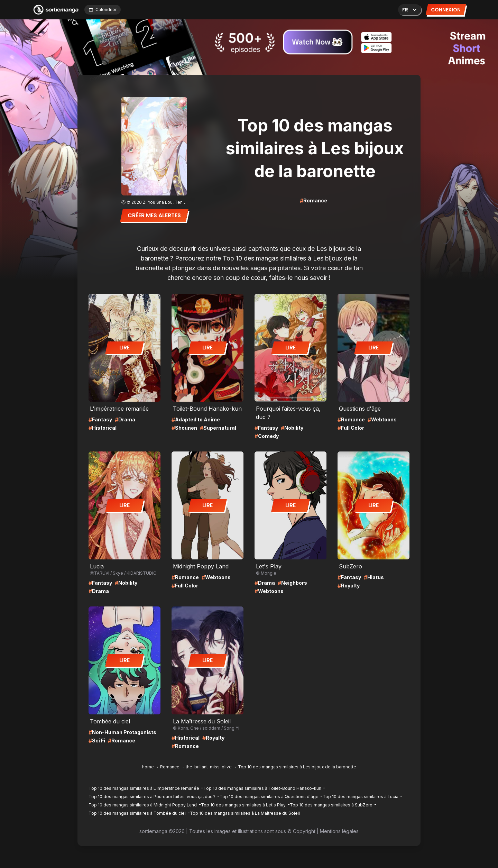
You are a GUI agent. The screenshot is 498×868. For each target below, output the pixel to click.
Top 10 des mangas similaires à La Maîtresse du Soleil (245, 813)
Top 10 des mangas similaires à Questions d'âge (269, 797)
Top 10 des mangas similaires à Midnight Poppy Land (143, 805)
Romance (170, 767)
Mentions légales (339, 831)
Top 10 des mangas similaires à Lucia (361, 797)
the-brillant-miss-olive (209, 767)
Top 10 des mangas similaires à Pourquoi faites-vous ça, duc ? (152, 797)
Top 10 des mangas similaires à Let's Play (243, 805)
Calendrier (103, 10)
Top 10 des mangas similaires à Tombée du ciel (137, 813)
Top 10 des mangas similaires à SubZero (331, 805)
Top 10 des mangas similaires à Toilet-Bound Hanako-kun (262, 788)
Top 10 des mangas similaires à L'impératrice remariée (144, 788)
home (148, 767)
